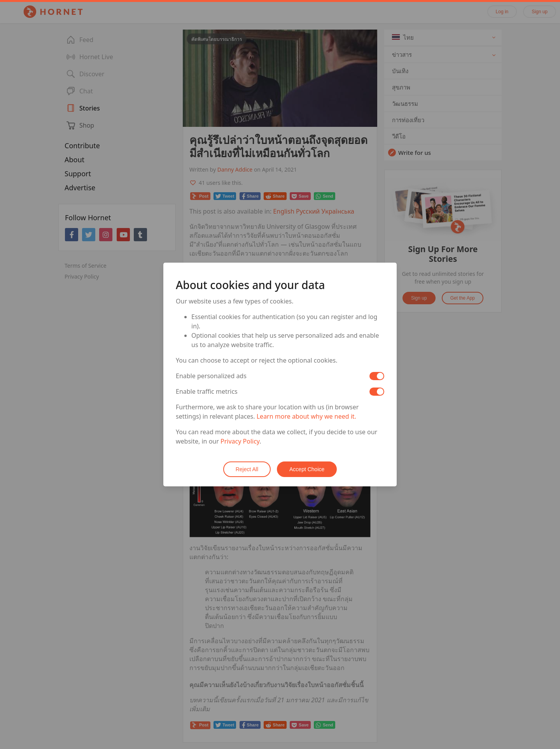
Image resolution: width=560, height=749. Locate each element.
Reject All (247, 469)
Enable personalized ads (211, 376)
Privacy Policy (240, 441)
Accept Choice (307, 469)
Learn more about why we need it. (306, 416)
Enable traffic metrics (207, 391)
